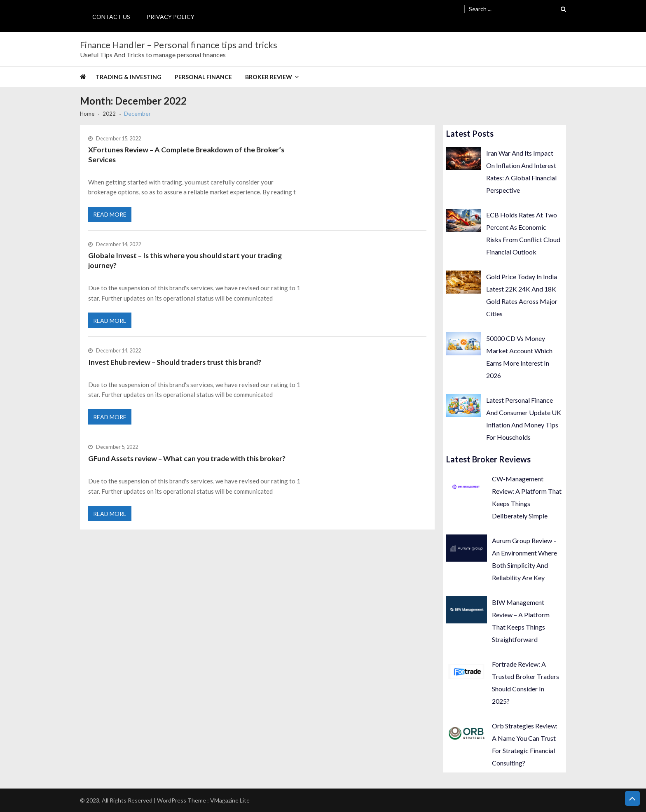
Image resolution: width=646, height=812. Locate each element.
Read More (110, 216)
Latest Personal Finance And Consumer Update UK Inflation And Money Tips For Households (524, 419)
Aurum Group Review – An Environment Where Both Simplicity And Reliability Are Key (524, 559)
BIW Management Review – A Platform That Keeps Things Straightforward (521, 621)
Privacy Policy (171, 17)
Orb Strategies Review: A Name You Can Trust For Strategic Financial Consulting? (525, 744)
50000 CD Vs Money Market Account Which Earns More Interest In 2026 (519, 357)
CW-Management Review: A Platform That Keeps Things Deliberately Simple (527, 497)
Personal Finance (203, 77)
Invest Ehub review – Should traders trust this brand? (177, 366)
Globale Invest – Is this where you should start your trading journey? (187, 263)
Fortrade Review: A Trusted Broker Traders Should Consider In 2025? (525, 682)
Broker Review (269, 77)
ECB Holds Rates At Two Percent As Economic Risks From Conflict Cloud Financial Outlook (523, 233)
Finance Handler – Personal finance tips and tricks (179, 45)
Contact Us (111, 17)
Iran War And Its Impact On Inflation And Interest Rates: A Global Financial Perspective (521, 171)
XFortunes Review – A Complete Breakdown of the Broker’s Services (187, 155)
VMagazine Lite (230, 800)
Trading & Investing (129, 77)
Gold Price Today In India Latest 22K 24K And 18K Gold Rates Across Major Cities (522, 295)
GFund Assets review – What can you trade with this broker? (188, 465)
